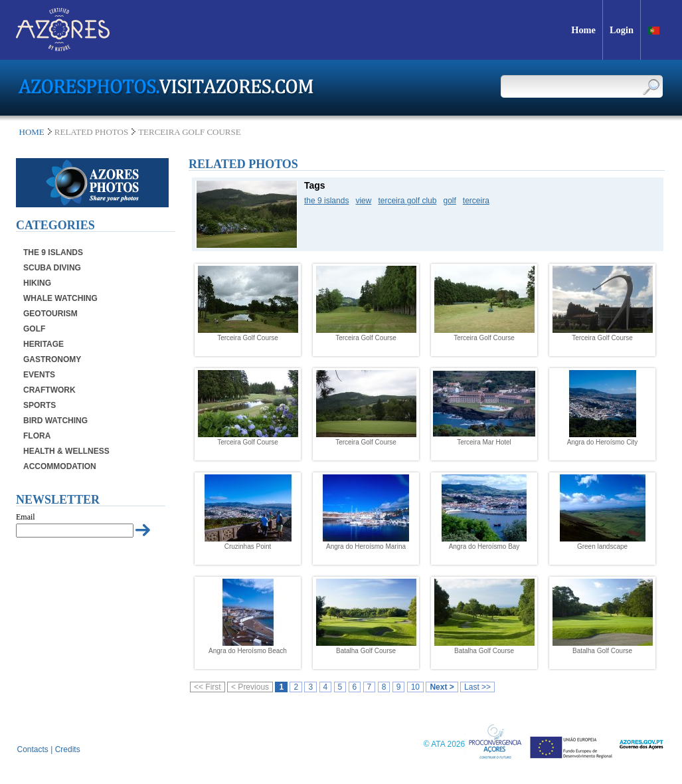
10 (415, 687)
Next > (442, 687)
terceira (476, 201)
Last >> (477, 687)
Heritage (43, 344)
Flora (37, 436)
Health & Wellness (66, 451)
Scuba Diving (52, 268)
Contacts (33, 749)
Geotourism (50, 314)
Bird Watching (55, 421)
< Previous (250, 687)
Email (26, 517)
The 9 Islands (53, 252)
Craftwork (49, 390)
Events (39, 375)
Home (32, 132)
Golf (34, 329)
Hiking (37, 283)
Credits (68, 749)
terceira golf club (407, 201)
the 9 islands (326, 201)
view (363, 201)
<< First (208, 687)
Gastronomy (52, 359)
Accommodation (60, 466)
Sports (40, 405)
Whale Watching (60, 298)
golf (449, 201)
